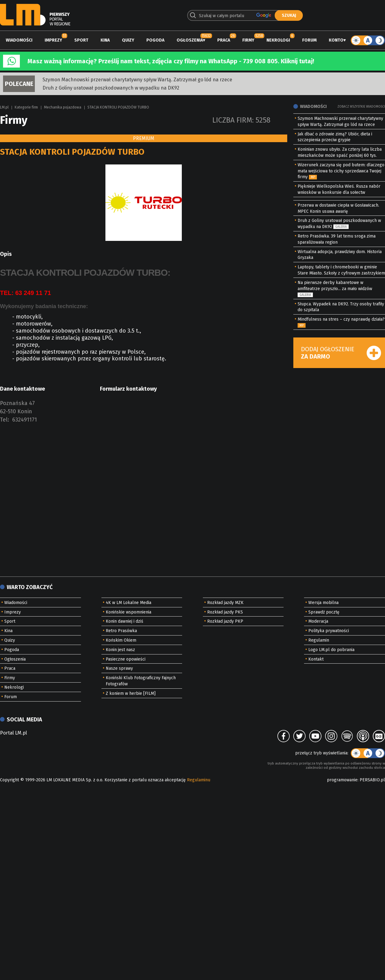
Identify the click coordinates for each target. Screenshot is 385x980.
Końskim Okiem (121, 640)
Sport (81, 40)
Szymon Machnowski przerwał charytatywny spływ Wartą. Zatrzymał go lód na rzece (137, 80)
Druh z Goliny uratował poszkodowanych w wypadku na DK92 (111, 88)
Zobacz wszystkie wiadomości (361, 107)
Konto (336, 40)
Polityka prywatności (329, 631)
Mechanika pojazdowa (63, 107)
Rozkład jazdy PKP (225, 621)
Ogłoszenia (190, 40)
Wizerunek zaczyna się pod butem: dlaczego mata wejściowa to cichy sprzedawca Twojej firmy (341, 171)
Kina (105, 40)
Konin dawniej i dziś (125, 621)
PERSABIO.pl (372, 780)
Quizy (128, 40)
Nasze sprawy (119, 668)
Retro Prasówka (121, 631)
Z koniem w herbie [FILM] (131, 693)
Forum (309, 40)
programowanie (342, 780)
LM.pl (4, 107)
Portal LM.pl (13, 733)
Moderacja (318, 621)
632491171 (25, 420)
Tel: (5, 420)
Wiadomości (19, 40)
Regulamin (319, 640)
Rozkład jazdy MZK (225, 603)
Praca (224, 40)
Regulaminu (199, 780)
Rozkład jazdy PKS (225, 612)
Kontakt (316, 659)
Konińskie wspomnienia (128, 612)
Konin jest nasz (120, 650)
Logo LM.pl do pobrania (331, 650)
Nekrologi (278, 40)
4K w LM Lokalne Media (128, 603)
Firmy (248, 40)
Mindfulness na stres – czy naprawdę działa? (341, 319)
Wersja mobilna (323, 603)
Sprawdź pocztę (324, 612)
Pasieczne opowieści (126, 659)
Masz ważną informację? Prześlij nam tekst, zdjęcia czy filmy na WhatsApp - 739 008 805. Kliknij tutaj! (171, 61)
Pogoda (155, 40)
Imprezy (53, 40)
